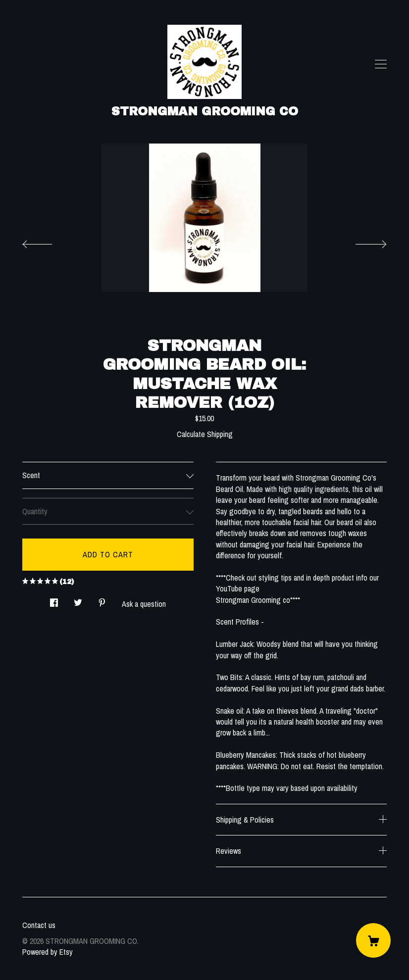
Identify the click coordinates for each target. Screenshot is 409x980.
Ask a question (144, 604)
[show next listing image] (362, 242)
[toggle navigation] (381, 64)
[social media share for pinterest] (102, 600)
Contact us (39, 925)
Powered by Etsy (48, 952)
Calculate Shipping (205, 434)
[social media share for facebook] (54, 600)
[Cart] (373, 940)
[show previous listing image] (47, 242)
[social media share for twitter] (78, 600)
